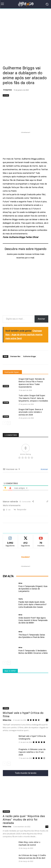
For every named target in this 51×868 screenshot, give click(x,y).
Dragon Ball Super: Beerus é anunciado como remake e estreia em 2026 (31, 412)
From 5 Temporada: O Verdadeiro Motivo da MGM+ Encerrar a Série (33, 652)
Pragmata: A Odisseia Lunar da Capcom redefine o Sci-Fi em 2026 (32, 752)
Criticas (6, 708)
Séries (20, 583)
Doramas (6, 811)
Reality (21, 599)
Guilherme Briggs (29, 356)
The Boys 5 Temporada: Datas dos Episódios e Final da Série (32, 636)
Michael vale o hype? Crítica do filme (23, 715)
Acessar (44, 469)
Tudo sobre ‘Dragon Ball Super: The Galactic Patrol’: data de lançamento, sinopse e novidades (33, 398)
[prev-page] (4, 423)
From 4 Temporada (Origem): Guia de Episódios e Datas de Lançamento (33, 589)
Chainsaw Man (15, 356)
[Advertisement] (26, 35)
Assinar (41, 319)
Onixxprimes (7, 90)
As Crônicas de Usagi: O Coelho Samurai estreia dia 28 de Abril (32, 857)
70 (47, 827)
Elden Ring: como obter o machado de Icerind (29, 844)
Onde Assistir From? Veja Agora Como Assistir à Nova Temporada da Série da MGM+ (33, 620)
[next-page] (9, 423)
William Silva (7, 720)
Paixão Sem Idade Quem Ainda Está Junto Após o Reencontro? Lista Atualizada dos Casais (33, 604)
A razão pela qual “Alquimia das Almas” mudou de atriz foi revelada (24, 820)
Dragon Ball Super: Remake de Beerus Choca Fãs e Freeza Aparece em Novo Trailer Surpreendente (32, 383)
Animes (6, 95)
